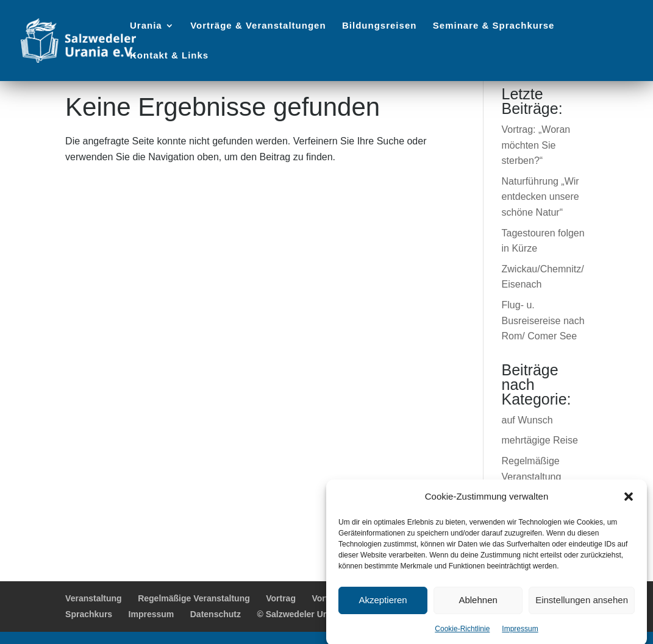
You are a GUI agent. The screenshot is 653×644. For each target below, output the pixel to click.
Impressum (520, 634)
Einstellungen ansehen (582, 606)
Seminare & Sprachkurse (494, 26)
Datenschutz (216, 614)
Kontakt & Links (169, 56)
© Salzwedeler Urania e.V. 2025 (319, 614)
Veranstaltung (94, 598)
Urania (146, 26)
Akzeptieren (383, 606)
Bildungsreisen (379, 26)
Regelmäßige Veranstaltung (194, 598)
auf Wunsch (527, 420)
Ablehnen (478, 606)
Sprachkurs (89, 614)
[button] (629, 502)
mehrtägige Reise (540, 440)
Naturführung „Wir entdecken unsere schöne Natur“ (541, 197)
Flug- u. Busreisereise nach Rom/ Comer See (543, 320)
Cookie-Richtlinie (462, 634)
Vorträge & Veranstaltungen (258, 26)
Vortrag (281, 598)
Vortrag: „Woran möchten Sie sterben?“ (536, 145)
